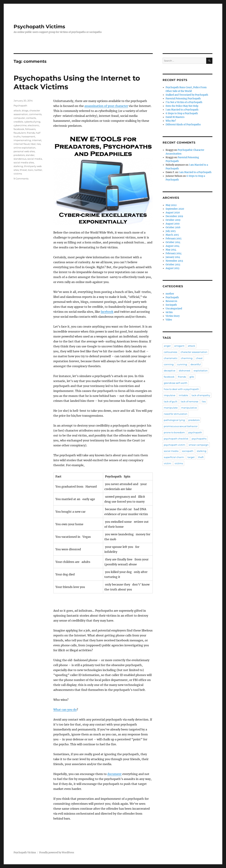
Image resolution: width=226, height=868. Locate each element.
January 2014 (173, 257)
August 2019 (173, 224)
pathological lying (174, 420)
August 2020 (173, 213)
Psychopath (20, 106)
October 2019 (173, 220)
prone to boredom (174, 432)
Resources (171, 301)
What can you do (65, 710)
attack (17, 110)
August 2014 (173, 246)
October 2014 (173, 242)
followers (30, 129)
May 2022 (171, 205)
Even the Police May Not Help (182, 106)
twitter (38, 170)
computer (19, 118)
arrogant (179, 346)
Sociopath (171, 305)
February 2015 (174, 239)
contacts (31, 118)
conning (169, 364)
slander (30, 155)
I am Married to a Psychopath (182, 110)
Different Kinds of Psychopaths (183, 125)
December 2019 (174, 216)
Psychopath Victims (39, 27)
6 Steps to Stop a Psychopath (182, 113)
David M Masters (175, 117)
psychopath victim (175, 445)
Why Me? (171, 121)
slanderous (20, 159)
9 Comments (21, 179)
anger (167, 346)
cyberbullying (32, 122)
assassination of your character (106, 106)
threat (23, 170)
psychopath (195, 432)
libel (33, 144)
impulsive (170, 395)
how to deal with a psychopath (181, 389)
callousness (170, 352)
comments (35, 114)
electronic (33, 125)
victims (18, 174)
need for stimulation (176, 414)
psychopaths (199, 439)
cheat (199, 358)
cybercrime (20, 125)
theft (201, 457)
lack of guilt (171, 401)
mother (170, 294)
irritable (183, 395)
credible (18, 122)
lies (39, 144)
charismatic (171, 358)
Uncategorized (174, 309)
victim (169, 312)
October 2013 (173, 265)
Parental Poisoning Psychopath (183, 99)
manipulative (189, 408)
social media (35, 159)
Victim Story (173, 316)
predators (19, 155)
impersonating (22, 140)
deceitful (196, 364)
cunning (182, 364)
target (191, 457)
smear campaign (199, 445)
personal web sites (24, 151)
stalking (18, 166)
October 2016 (173, 227)
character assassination (194, 352)
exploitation (201, 371)
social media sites (24, 162)
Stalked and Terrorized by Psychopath (187, 95)
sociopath (188, 451)
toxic (31, 170)
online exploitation (25, 148)
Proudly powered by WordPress (57, 853)
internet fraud (22, 144)
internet (37, 140)
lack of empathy (201, 395)
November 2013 (174, 261)
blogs (25, 110)
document (115, 774)
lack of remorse (190, 401)
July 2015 (171, 231)
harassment (28, 136)
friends (31, 133)
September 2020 (175, 209)
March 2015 (172, 235)
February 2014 (174, 253)
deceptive (170, 371)
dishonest (185, 371)
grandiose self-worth (176, 383)
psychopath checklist (176, 439)
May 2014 (171, 250)
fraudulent (20, 133)
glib (192, 377)
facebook (107, 312)
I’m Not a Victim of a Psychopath (184, 102)
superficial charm (174, 457)
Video (169, 320)
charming (187, 358)
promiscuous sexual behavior (181, 426)
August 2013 (172, 268)
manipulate (171, 408)
